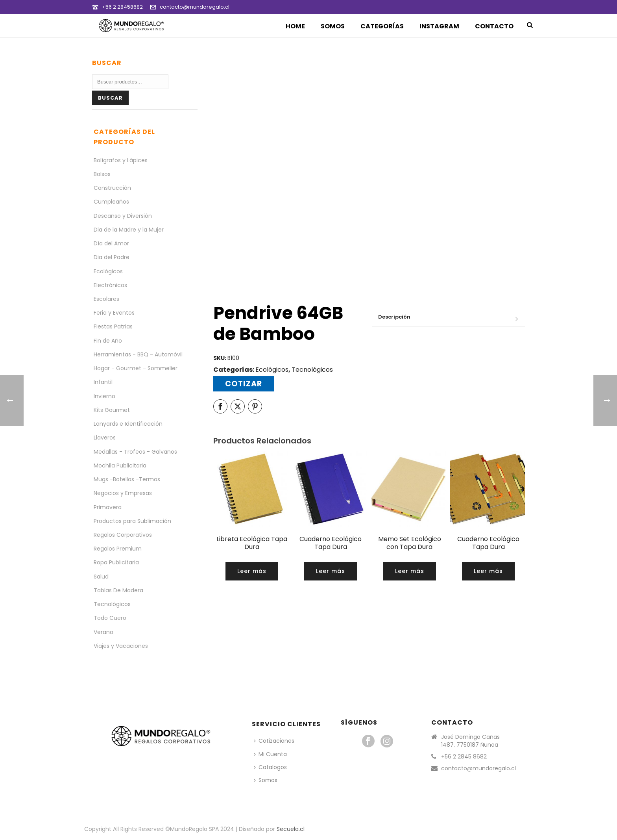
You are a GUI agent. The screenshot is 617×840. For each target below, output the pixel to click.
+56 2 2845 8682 (464, 757)
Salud (101, 577)
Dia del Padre (112, 257)
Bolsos (102, 174)
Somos (333, 26)
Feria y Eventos (114, 313)
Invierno (104, 396)
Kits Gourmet (112, 410)
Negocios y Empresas (123, 493)
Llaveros (105, 438)
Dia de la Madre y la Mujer (129, 230)
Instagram (439, 26)
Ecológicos (272, 370)
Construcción (112, 188)
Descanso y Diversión (123, 216)
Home (295, 26)
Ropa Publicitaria (116, 562)
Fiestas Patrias (113, 326)
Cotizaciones (274, 741)
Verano (103, 632)
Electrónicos (110, 285)
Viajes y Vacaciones (121, 646)
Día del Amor (111, 243)
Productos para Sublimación (132, 521)
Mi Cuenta (270, 754)
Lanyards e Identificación (128, 424)
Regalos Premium (118, 549)
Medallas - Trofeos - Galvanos (135, 452)
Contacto (494, 26)
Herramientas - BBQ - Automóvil (138, 354)
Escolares (106, 299)
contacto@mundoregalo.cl (195, 7)
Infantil (103, 382)
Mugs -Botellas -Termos (127, 479)
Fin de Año (108, 341)
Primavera (108, 507)
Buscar (110, 98)
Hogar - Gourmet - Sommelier (136, 368)
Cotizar (244, 384)
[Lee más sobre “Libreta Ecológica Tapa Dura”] (252, 571)
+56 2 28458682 (122, 7)
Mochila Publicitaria (120, 465)
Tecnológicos (312, 370)
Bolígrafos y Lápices (121, 160)
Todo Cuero (110, 618)
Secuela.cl (291, 829)
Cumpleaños (111, 202)
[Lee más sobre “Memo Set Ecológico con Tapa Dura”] (410, 571)
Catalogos (270, 767)
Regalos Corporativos (123, 535)
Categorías (382, 26)
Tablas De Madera (118, 590)
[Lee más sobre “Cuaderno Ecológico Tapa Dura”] (331, 571)
